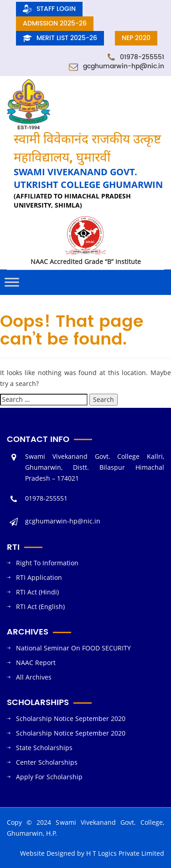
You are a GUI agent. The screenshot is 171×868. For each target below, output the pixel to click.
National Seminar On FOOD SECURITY (73, 648)
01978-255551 (136, 57)
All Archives (34, 677)
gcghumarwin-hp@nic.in (117, 66)
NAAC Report (36, 662)
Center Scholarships (47, 762)
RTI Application (39, 577)
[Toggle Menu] (12, 282)
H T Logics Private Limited (125, 853)
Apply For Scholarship (49, 777)
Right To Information (47, 563)
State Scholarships (44, 748)
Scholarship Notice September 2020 (71, 718)
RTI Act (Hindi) (37, 592)
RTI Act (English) (40, 607)
